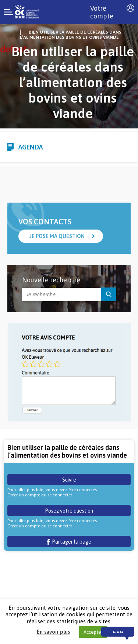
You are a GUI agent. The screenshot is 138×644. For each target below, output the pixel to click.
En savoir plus (53, 632)
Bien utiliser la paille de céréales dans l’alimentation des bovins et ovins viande (71, 35)
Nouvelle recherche (51, 280)
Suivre (69, 480)
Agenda (31, 147)
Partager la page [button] (69, 542)
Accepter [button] (93, 632)
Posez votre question (69, 511)
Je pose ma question (57, 236)
